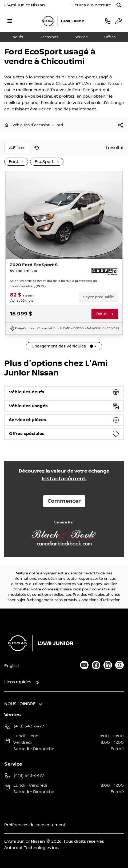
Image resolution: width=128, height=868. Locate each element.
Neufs (18, 37)
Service (81, 37)
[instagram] (119, 665)
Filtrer (17, 148)
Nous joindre (20, 704)
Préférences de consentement (35, 825)
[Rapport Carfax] (105, 272)
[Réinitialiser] (37, 148)
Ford (59, 125)
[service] (118, 21)
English (12, 666)
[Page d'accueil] (39, 643)
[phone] (108, 21)
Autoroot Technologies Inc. (32, 848)
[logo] (63, 21)
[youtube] (84, 665)
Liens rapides (18, 682)
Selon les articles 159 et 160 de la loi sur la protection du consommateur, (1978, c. (53, 284)
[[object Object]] (121, 125)
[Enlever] (21, 162)
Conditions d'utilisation (100, 600)
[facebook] (96, 665)
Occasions (49, 37)
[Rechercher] (119, 5)
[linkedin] (108, 665)
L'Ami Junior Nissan (25, 5)
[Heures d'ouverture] (91, 5)
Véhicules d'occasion (31, 125)
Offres (110, 37)
